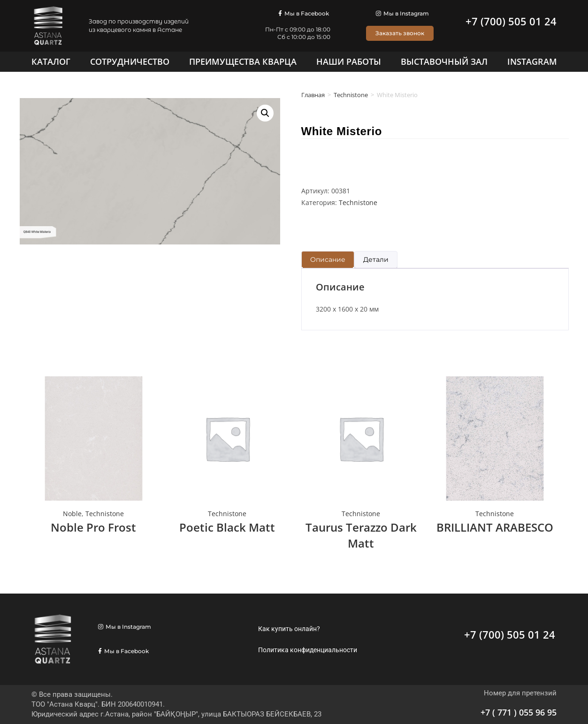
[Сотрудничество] (130, 61)
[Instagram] (532, 61)
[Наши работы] (349, 61)
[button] (265, 113)
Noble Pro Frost (93, 527)
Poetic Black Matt (227, 527)
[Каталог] (51, 61)
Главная (313, 95)
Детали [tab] (376, 259)
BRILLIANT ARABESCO (495, 527)
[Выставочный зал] (444, 61)
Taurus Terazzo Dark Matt (361, 535)
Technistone (351, 95)
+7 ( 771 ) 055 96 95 (519, 712)
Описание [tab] (328, 259)
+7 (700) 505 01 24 (511, 21)
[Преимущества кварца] (243, 61)
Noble (72, 514)
